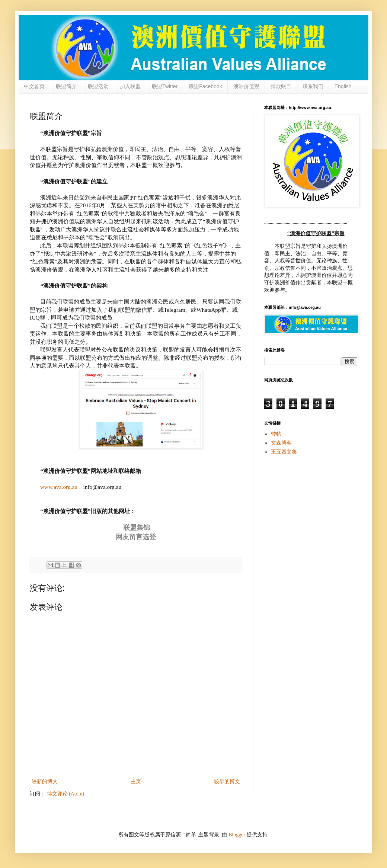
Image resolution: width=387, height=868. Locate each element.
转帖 (276, 434)
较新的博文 (45, 781)
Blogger (237, 835)
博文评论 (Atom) (66, 794)
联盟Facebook (205, 86)
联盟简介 (66, 86)
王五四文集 (284, 452)
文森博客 (281, 443)
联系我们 (313, 86)
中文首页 (34, 86)
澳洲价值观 (246, 86)
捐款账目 (281, 86)
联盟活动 (98, 86)
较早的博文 (227, 781)
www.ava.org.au (59, 487)
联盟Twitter (165, 86)
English (343, 86)
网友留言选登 (136, 537)
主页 (136, 781)
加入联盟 (130, 86)
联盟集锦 (137, 528)
